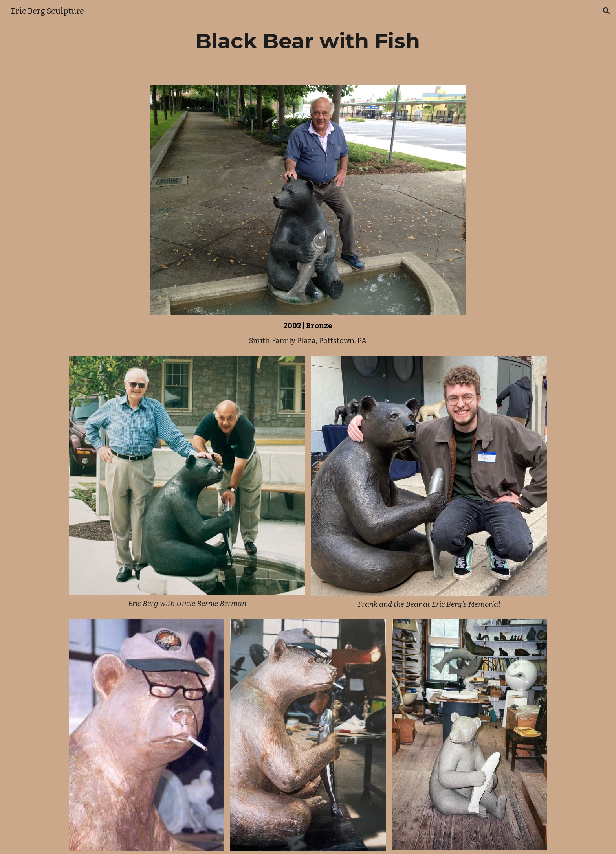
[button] (607, 11)
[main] (308, 41)
